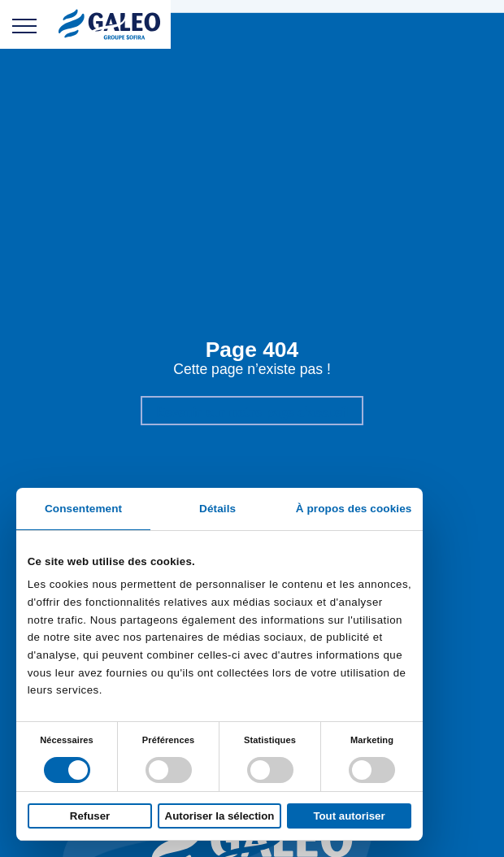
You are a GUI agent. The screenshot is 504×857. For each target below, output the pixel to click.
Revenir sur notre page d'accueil (252, 412)
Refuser (90, 816)
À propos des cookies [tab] (354, 509)
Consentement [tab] (83, 509)
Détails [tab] (217, 509)
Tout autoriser (349, 816)
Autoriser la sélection (220, 816)
